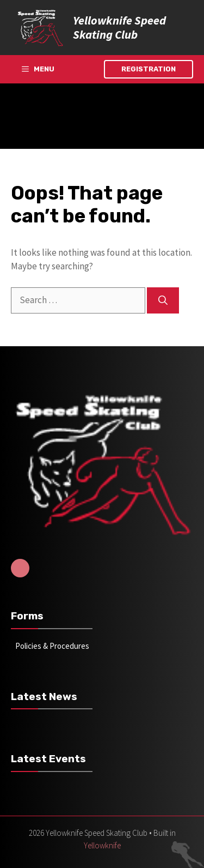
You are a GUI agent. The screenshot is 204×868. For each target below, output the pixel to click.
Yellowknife (102, 845)
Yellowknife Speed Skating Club (119, 27)
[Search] (163, 300)
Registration (149, 69)
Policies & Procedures (52, 646)
